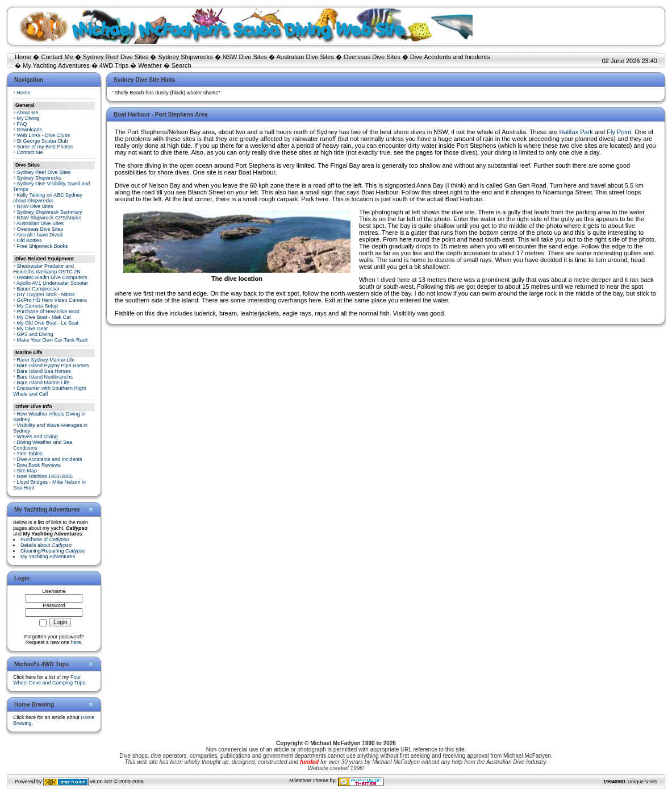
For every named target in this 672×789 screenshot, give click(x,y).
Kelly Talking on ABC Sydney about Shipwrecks (48, 198)
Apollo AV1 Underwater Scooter (52, 283)
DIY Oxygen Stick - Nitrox (46, 294)
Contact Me (57, 57)
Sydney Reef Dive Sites (116, 57)
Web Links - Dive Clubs (43, 135)
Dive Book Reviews (39, 465)
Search (181, 65)
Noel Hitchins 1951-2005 (45, 476)
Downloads (30, 130)
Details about (46, 545)
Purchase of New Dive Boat (48, 312)
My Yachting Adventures (56, 65)
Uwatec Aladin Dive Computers (52, 277)
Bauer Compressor (39, 289)
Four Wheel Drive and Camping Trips (49, 680)
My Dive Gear (33, 329)
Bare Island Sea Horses (44, 371)
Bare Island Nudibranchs (45, 377)
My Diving (28, 118)
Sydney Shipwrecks (186, 57)
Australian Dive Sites (305, 57)
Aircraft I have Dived (39, 235)
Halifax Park (576, 132)
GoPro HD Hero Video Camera (52, 300)
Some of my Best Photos (45, 147)
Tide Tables (30, 454)
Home (23, 57)
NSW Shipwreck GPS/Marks (49, 218)
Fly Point (619, 132)
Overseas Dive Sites (372, 57)
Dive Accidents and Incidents (450, 57)
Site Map (27, 471)
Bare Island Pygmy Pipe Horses (53, 366)
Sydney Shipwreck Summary (50, 212)
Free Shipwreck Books (43, 246)
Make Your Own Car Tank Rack (53, 340)
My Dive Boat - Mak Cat (44, 317)
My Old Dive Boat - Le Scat (48, 323)
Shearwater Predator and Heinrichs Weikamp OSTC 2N (47, 269)
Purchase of (45, 539)
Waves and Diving (37, 437)
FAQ (22, 124)
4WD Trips (114, 65)
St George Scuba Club (43, 141)
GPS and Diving (35, 334)
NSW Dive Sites (245, 57)
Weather (150, 65)
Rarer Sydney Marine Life (46, 360)
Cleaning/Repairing (53, 551)
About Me (28, 113)
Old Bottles (30, 240)
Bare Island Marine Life (43, 383)
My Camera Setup (38, 306)
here (76, 642)
